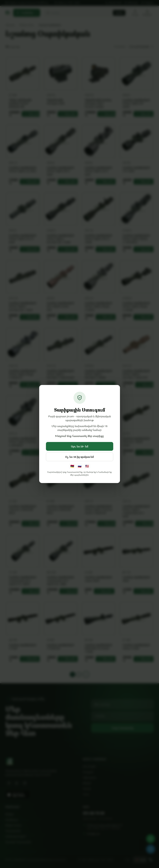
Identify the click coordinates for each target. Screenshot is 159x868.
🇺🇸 (87, 466)
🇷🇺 (80, 466)
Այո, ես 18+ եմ (80, 446)
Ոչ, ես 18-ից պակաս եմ (79, 457)
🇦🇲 (72, 466)
